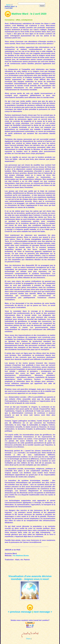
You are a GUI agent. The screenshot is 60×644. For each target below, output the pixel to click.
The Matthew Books (21, 556)
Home (8, 5)
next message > (43, 612)
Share (28, 639)
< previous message (20, 612)
